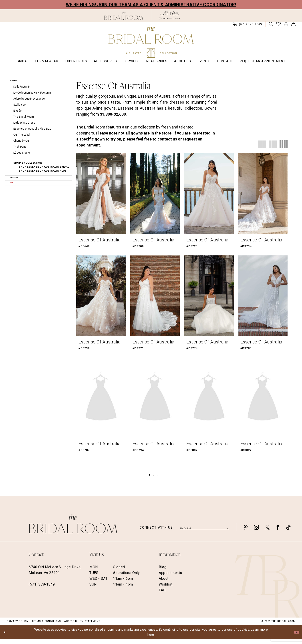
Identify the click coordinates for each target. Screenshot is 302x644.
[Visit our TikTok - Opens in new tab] (288, 532)
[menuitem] (33, 26)
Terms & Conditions (46, 626)
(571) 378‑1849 (42, 589)
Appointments (170, 577)
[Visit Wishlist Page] (279, 26)
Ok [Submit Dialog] (295, 636)
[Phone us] (248, 26)
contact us (167, 143)
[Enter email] (204, 532)
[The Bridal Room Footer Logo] (73, 529)
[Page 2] (154, 480)
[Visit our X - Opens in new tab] (267, 532)
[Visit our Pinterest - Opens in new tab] (246, 532)
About (164, 583)
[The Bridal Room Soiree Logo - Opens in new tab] (169, 16)
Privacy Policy (17, 626)
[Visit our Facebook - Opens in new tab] (278, 532)
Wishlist (166, 589)
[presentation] (101, 198)
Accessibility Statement (82, 626)
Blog (163, 572)
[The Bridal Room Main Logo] (151, 42)
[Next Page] (159, 480)
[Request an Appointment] (33, 26)
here (151, 639)
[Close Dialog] (7, 637)
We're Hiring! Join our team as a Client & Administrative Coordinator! (151, 5)
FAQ (162, 595)
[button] (286, 26)
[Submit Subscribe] (227, 532)
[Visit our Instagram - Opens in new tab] (256, 532)
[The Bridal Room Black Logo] (124, 16)
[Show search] (271, 26)
